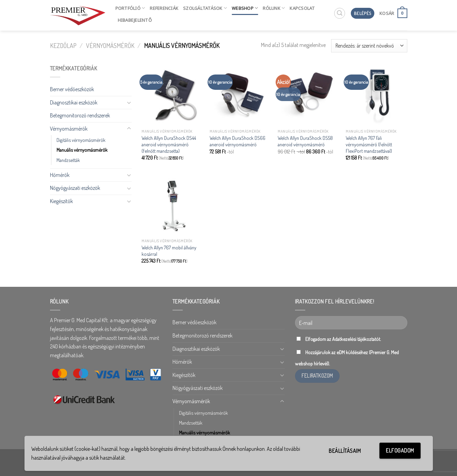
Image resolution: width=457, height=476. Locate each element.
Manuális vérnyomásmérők (82, 150)
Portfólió (130, 8)
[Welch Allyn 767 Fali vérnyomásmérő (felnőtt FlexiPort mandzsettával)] (376, 95)
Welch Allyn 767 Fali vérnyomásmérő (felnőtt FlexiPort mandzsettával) (369, 144)
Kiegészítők (61, 201)
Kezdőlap (63, 45)
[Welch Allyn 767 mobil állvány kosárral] (172, 204)
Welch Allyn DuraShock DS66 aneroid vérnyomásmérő (238, 141)
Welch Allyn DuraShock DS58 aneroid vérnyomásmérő (305, 141)
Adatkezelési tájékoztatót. (356, 339)
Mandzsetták (68, 160)
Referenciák (164, 8)
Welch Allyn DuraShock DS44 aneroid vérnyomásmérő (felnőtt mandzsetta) (169, 144)
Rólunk (274, 8)
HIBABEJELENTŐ (135, 20)
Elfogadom (400, 450)
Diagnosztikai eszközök (74, 102)
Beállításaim (345, 451)
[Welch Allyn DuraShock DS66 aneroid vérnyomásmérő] (240, 95)
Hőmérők (60, 175)
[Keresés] (340, 13)
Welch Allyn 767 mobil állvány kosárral (169, 251)
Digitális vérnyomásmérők (81, 140)
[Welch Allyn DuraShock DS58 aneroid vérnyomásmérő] (308, 95)
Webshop (245, 8)
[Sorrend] (369, 46)
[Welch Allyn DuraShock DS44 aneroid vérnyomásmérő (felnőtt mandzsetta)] (172, 95)
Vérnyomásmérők (110, 45)
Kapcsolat (302, 8)
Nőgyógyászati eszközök (75, 188)
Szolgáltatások (205, 8)
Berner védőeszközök (72, 89)
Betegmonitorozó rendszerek (80, 115)
